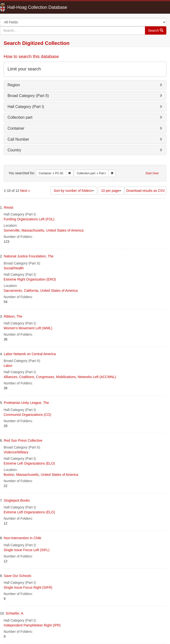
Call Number (18, 139)
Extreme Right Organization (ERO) (30, 279)
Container (16, 128)
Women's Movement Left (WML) (28, 328)
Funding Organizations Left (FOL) (29, 219)
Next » (25, 191)
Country (14, 150)
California (31, 291)
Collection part (20, 117)
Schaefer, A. (15, 613)
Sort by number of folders (74, 191)
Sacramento (13, 291)
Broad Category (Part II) (28, 96)
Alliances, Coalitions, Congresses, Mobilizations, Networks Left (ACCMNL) (60, 377)
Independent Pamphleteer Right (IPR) (32, 625)
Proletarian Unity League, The (27, 403)
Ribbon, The (13, 316)
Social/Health (14, 268)
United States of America (65, 230)
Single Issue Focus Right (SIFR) (28, 587)
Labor (8, 366)
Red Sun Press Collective (23, 440)
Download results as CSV (146, 191)
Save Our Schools (18, 576)
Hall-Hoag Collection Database (22, 7)
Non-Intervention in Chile (23, 538)
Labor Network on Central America (30, 354)
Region (14, 85)
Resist (9, 207)
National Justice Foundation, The (29, 256)
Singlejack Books (17, 500)
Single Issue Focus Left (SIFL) (27, 550)
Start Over (152, 173)
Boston (9, 475)
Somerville (12, 230)
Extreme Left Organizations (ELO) (29, 463)
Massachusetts (33, 230)
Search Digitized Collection (37, 43)
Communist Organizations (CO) (27, 415)
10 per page (111, 191)
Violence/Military (16, 452)
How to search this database (31, 57)
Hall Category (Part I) (26, 107)
